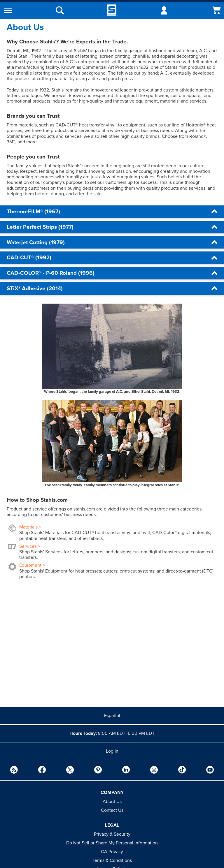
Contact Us (112, 810)
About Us (112, 802)
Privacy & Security (112, 834)
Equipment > (32, 565)
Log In (112, 751)
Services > (30, 546)
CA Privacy (112, 852)
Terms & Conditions (112, 860)
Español (112, 716)
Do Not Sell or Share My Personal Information (112, 843)
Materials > (30, 527)
